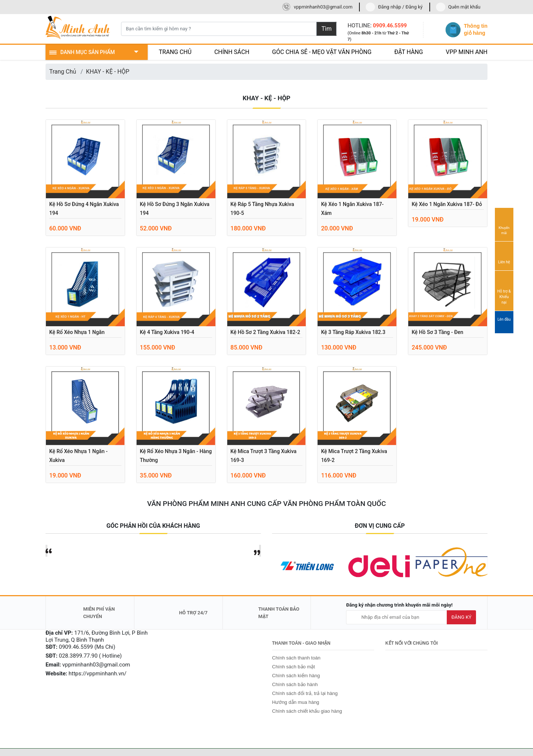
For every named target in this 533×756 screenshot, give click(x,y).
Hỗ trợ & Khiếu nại (504, 290)
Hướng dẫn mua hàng (296, 702)
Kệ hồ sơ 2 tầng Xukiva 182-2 (265, 332)
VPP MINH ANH (467, 52)
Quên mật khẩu (464, 7)
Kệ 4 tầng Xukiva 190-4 (167, 332)
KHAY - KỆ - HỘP (108, 72)
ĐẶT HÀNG (409, 52)
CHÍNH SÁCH (232, 52)
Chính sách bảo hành (295, 684)
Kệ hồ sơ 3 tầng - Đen (437, 332)
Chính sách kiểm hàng (296, 676)
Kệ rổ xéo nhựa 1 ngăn (77, 332)
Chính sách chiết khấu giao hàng (307, 711)
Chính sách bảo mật (294, 667)
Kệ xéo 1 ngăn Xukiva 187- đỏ (447, 204)
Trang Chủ (63, 72)
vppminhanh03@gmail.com (323, 7)
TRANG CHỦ (175, 52)
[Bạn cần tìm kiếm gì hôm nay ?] (219, 29)
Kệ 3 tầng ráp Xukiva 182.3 (353, 332)
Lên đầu (504, 323)
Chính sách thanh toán (296, 658)
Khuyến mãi (504, 224)
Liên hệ (504, 256)
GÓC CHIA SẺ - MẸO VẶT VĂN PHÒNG (322, 52)
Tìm (326, 29)
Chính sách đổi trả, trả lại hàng (305, 693)
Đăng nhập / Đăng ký (400, 7)
